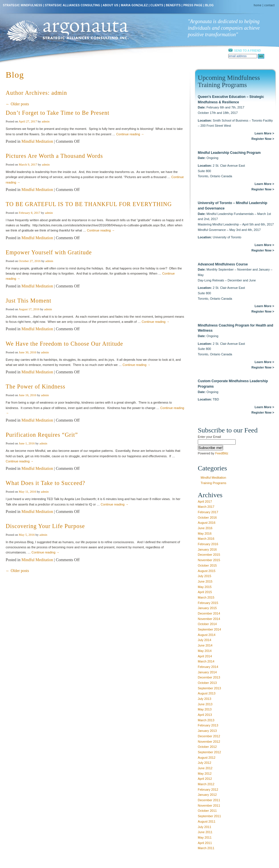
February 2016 (208, 544)
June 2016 (205, 528)
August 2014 (207, 635)
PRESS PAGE (193, 5)
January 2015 (207, 608)
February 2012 (208, 790)
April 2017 (205, 502)
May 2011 (205, 837)
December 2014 (209, 613)
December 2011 (209, 800)
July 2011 (204, 827)
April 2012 (205, 779)
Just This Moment (28, 301)
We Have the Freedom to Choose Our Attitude (64, 344)
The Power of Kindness (35, 386)
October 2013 (207, 683)
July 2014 (204, 640)
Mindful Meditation (37, 141)
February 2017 (208, 512)
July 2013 (204, 699)
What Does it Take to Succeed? (45, 483)
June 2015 (205, 581)
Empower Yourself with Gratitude (49, 252)
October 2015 (207, 565)
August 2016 (207, 523)
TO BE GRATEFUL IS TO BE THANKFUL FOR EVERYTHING (89, 204)
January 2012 (207, 795)
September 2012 (209, 752)
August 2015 (207, 571)
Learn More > (264, 133)
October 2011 (207, 811)
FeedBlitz (222, 453)
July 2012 (204, 763)
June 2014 (205, 645)
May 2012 (205, 774)
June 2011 (205, 832)
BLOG (209, 5)
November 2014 (209, 619)
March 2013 (206, 720)
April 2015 (205, 592)
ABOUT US (110, 5)
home (257, 5)
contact (270, 5)
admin (59, 93)
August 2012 (207, 758)
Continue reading (130, 134)
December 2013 (209, 677)
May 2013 (205, 709)
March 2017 (206, 507)
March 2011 (206, 848)
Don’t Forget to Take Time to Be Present (58, 113)
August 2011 (207, 821)
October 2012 (207, 747)
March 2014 (206, 661)
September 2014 (209, 629)
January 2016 (207, 549)
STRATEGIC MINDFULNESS (23, 5)
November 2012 (209, 742)
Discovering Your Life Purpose (45, 526)
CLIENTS (157, 5)
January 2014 (207, 672)
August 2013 (207, 693)
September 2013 (209, 688)
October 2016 (207, 517)
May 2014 (205, 651)
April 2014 (205, 656)
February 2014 (208, 667)
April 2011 (205, 843)
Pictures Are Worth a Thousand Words (54, 156)
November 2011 (209, 805)
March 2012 (206, 784)
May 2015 (205, 587)
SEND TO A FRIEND (248, 51)
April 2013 (205, 715)
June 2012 (205, 768)
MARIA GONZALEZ (134, 5)
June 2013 (205, 704)
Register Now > (263, 139)
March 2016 (206, 539)
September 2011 (209, 816)
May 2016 (205, 533)
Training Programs (213, 483)
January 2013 (207, 731)
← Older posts (17, 104)
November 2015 (209, 560)
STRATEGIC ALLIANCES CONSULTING (73, 5)
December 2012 (209, 736)
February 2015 (208, 603)
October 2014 (207, 624)
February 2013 (208, 725)
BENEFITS (173, 5)
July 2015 (204, 576)
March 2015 (206, 597)
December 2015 (209, 555)
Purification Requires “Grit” (42, 435)
